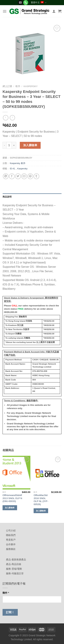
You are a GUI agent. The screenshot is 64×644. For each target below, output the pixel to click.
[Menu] (5, 11)
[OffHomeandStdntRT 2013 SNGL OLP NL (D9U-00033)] (16, 473)
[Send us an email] (20, 3)
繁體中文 (39, 3)
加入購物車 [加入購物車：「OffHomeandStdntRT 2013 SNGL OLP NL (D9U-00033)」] (10, 508)
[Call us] (26, 3)
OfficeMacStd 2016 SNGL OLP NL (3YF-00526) (41, 500)
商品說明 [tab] (7, 197)
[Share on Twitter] (18, 176)
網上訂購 (7, 86)
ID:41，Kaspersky (19, 169)
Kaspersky (31, 86)
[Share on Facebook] (12, 176)
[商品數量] (9, 145)
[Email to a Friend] (24, 176)
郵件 (6, 593)
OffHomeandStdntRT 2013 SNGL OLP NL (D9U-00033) (13, 498)
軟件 (18, 86)
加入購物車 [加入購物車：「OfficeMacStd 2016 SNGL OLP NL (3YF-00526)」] (41, 511)
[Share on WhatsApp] (6, 176)
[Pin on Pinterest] (30, 176)
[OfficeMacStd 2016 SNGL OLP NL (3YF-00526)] (48, 473)
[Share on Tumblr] (36, 176)
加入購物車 (30, 145)
